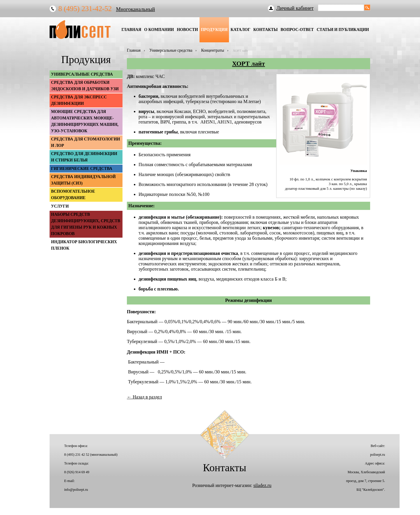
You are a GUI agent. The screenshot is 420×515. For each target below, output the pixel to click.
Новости (187, 30)
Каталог (240, 30)
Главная (131, 30)
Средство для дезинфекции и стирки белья (84, 157)
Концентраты (212, 50)
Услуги (60, 206)
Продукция (214, 30)
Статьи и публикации (343, 30)
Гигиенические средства (82, 169)
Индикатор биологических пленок (84, 245)
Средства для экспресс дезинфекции (79, 100)
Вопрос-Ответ (297, 30)
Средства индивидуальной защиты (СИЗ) (83, 180)
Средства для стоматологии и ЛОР (85, 142)
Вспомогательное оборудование (73, 195)
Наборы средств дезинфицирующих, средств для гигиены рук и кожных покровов (86, 224)
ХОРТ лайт (249, 63)
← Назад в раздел (144, 397)
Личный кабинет (295, 8)
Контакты (265, 30)
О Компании (159, 30)
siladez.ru (262, 485)
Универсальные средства (171, 50)
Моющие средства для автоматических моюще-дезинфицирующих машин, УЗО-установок (85, 121)
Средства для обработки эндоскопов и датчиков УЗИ (85, 86)
